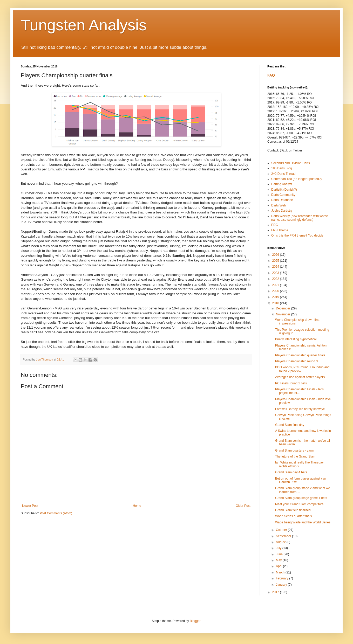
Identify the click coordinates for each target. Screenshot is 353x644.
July (279, 548)
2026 (276, 255)
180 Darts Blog (281, 168)
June (280, 554)
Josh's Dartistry (282, 211)
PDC (274, 225)
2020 (276, 291)
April (279, 566)
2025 (276, 261)
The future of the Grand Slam (295, 456)
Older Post (243, 506)
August (281, 542)
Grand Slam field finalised (293, 510)
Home (137, 506)
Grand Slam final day (290, 425)
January (282, 585)
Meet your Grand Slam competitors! (300, 504)
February (283, 578)
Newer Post (30, 506)
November (284, 314)
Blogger (195, 621)
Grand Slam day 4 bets (291, 472)
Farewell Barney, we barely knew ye (300, 409)
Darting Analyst (282, 184)
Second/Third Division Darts (291, 163)
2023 (276, 273)
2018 (276, 303)
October (282, 530)
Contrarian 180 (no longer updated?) (296, 179)
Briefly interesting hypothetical (296, 339)
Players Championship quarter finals (300, 355)
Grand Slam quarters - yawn (295, 451)
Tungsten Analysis (84, 25)
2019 (276, 297)
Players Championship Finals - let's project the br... (299, 391)
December (284, 308)
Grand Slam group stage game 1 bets (301, 498)
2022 (276, 279)
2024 (276, 267)
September (284, 536)
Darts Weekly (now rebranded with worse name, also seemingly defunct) (300, 218)
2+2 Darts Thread (283, 174)
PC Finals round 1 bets (291, 383)
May (279, 560)
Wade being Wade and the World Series (303, 522)
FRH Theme (280, 230)
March (281, 572)
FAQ (271, 75)
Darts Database (282, 200)
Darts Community (283, 195)
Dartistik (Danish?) (284, 190)
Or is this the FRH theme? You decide (297, 236)
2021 (276, 285)
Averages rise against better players (300, 377)
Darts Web (279, 205)
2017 (276, 592)
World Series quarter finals (293, 516)
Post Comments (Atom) (56, 513)
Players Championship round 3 (296, 361)
